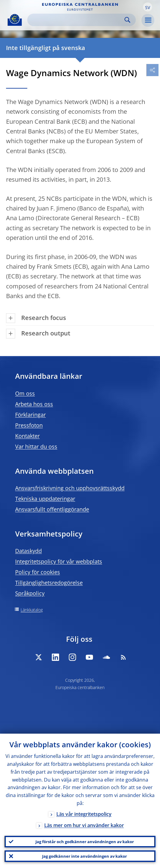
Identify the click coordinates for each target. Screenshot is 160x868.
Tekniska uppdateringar (45, 499)
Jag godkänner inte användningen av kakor (85, 856)
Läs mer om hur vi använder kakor (84, 825)
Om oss (25, 393)
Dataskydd (28, 551)
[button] (148, 7)
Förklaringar (30, 415)
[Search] (77, 20)
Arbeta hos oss (34, 404)
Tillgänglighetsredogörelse (49, 583)
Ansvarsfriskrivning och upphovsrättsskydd (70, 488)
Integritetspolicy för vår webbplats (59, 561)
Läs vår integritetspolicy (84, 814)
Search (127, 20)
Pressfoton (29, 425)
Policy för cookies (38, 572)
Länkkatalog (32, 610)
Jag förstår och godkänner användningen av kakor (85, 842)
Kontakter (27, 436)
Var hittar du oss (36, 446)
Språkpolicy (30, 593)
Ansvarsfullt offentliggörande (52, 509)
